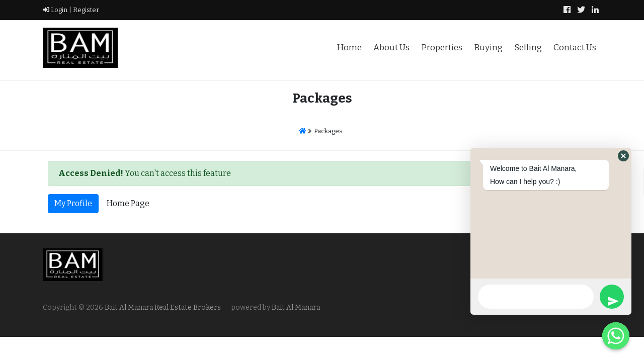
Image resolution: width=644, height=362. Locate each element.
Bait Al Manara (296, 307)
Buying (488, 48)
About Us (391, 48)
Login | (57, 10)
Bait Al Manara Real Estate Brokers (162, 307)
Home (349, 48)
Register (85, 10)
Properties (442, 48)
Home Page (128, 203)
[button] (623, 156)
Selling (528, 48)
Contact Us (575, 48)
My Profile (73, 203)
